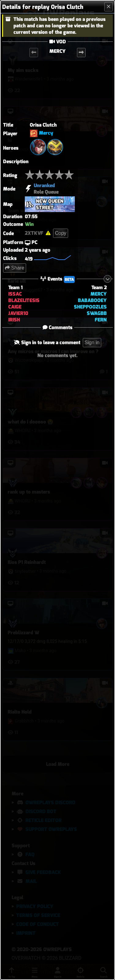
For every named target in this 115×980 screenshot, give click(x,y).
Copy (61, 233)
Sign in (92, 342)
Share (15, 268)
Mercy (46, 133)
